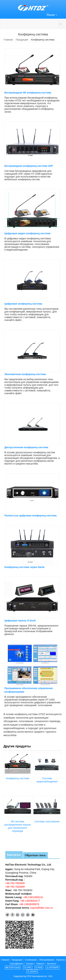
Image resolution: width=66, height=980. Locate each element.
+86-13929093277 (30, 900)
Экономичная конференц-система (25, 374)
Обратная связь (35, 855)
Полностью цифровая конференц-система (30, 515)
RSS (39, 967)
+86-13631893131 (33, 897)
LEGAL (32, 971)
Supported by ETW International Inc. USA (33, 976)
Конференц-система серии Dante (24, 567)
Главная (8, 40)
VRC (28, 967)
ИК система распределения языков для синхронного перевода (18, 826)
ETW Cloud (13, 967)
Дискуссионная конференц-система (26, 447)
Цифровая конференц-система (23, 304)
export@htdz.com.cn (42, 907)
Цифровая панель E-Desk (20, 620)
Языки (52, 15)
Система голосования (47, 821)
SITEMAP (53, 967)
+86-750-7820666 (15, 886)
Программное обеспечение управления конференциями (29, 690)
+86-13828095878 (29, 904)
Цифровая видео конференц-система (27, 233)
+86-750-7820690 (15, 883)
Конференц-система (17, 778)
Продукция (22, 40)
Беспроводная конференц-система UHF (29, 166)
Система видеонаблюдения (47, 780)
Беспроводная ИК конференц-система (28, 93)
